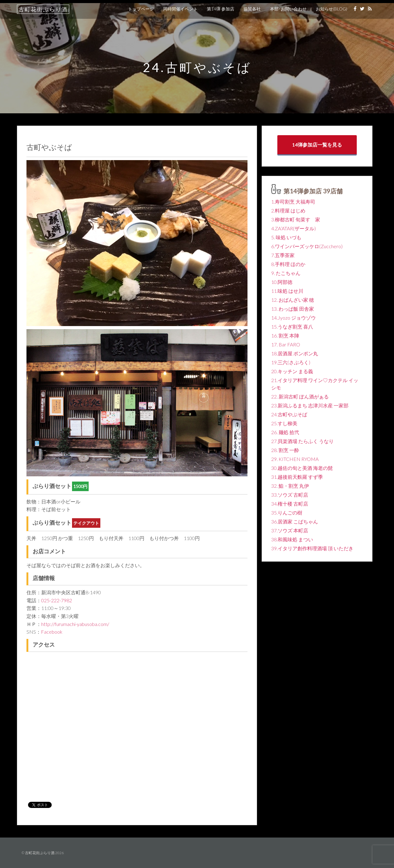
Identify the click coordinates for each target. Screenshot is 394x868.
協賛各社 (252, 9)
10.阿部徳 (282, 282)
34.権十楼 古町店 (290, 504)
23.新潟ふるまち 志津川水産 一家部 (310, 405)
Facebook (52, 632)
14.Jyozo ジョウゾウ (293, 318)
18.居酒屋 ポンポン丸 (295, 353)
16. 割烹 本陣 (285, 335)
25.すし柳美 (284, 423)
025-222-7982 (57, 600)
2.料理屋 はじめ (288, 210)
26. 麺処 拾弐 (285, 432)
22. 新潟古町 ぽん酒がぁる (300, 396)
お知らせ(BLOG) (332, 9)
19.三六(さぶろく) (291, 362)
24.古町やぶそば (289, 414)
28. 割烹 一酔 (285, 450)
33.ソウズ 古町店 (290, 495)
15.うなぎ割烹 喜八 (292, 327)
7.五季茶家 (283, 255)
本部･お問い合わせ (288, 9)
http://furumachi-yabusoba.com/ (75, 624)
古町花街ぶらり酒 (43, 9)
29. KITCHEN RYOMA (295, 459)
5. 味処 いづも (286, 237)
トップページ (141, 9)
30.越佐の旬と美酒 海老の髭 (302, 468)
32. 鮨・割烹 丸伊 (290, 486)
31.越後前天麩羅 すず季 (297, 477)
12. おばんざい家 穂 (293, 300)
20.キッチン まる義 (292, 371)
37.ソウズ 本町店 (290, 530)
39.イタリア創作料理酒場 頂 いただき (312, 548)
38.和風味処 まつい (292, 539)
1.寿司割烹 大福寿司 (293, 202)
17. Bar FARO (286, 344)
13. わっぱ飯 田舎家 (293, 309)
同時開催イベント (180, 9)
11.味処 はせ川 (287, 291)
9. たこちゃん (286, 273)
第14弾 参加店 (221, 9)
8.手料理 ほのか (288, 264)
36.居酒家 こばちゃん (295, 521)
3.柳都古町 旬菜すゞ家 (296, 219)
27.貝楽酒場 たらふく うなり (302, 441)
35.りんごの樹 (287, 513)
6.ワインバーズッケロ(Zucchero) (307, 246)
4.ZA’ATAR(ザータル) (293, 228)
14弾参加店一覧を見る (317, 145)
